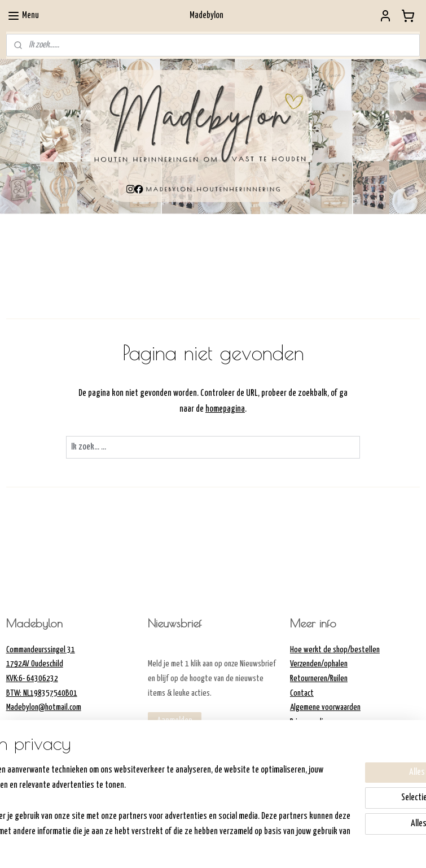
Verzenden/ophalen (319, 664)
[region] (139, 800)
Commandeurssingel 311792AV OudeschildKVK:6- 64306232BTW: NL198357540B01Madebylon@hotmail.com (44, 679)
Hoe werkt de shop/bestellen (335, 650)
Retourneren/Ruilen (319, 679)
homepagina (225, 409)
